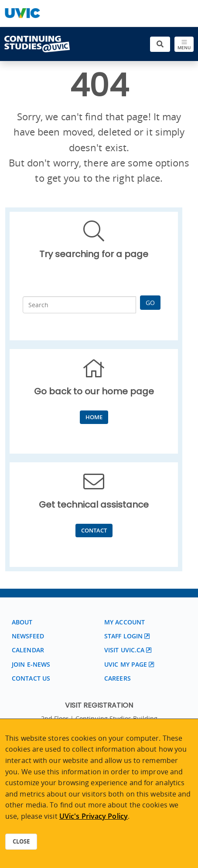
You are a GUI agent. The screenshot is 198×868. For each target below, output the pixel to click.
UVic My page (126, 664)
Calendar (28, 650)
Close (21, 841)
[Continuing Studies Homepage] (37, 44)
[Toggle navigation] (184, 44)
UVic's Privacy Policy (94, 816)
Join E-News (31, 664)
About (22, 622)
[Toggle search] (160, 44)
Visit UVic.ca (124, 650)
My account (125, 622)
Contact (94, 530)
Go (150, 303)
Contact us (31, 678)
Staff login (123, 636)
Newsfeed (28, 636)
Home (94, 417)
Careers (118, 678)
